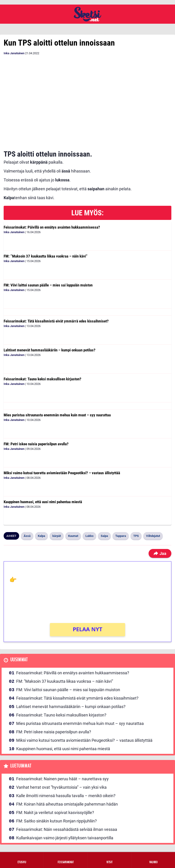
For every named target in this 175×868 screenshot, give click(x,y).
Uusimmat (19, 660)
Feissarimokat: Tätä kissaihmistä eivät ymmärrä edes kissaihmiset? (56, 321)
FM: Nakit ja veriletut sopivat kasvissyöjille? (55, 813)
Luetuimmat (21, 766)
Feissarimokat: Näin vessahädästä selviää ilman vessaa (67, 829)
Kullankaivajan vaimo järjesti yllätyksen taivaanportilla (65, 838)
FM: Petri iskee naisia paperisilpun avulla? (36, 444)
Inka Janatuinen (14, 53)
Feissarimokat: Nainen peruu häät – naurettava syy (62, 779)
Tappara (121, 536)
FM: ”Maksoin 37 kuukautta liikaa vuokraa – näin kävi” (46, 256)
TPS (136, 536)
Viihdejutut (153, 536)
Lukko (89, 536)
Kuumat (73, 536)
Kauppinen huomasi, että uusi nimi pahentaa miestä (43, 502)
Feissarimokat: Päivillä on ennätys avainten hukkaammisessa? (52, 227)
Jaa (160, 553)
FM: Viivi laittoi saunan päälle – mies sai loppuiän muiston (48, 285)
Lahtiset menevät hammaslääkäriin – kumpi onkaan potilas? (50, 350)
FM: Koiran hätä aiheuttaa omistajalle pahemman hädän (67, 804)
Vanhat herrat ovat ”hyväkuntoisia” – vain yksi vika (61, 787)
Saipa (104, 536)
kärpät (57, 536)
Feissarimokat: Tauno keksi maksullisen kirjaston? (42, 379)
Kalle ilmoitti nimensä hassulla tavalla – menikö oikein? (66, 796)
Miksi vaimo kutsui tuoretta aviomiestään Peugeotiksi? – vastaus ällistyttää (62, 473)
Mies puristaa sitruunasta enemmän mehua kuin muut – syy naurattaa (57, 415)
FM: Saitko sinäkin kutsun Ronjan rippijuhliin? (57, 821)
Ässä (27, 536)
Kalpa (41, 536)
